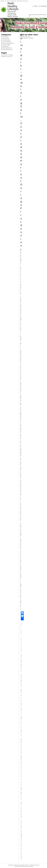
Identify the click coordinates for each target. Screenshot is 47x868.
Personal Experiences (8, 43)
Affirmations (5, 37)
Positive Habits (6, 45)
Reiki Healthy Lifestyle (13, 6)
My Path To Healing (8, 55)
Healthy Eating (6, 40)
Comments (43, 6)
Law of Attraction (7, 42)
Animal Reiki (6, 38)
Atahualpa (30, 866)
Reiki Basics (6, 46)
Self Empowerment (7, 50)
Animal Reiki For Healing (27, 38)
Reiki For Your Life (7, 57)
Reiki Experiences (7, 48)
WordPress (24, 866)
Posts (36, 6)
